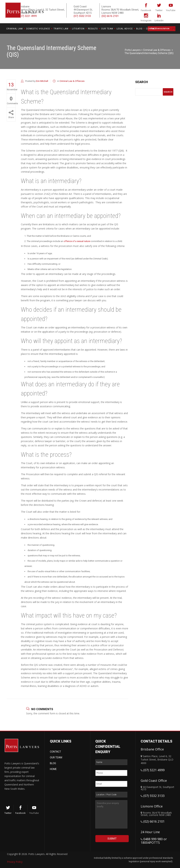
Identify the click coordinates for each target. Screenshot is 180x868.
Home (53, 769)
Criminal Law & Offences (157, 50)
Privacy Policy (15, 862)
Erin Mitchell (42, 81)
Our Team (56, 757)
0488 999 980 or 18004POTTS (154, 841)
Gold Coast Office (154, 781)
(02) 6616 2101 (110, 16)
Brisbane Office (152, 749)
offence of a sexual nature (77, 241)
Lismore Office (152, 806)
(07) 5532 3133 (82, 16)
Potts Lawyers (133, 50)
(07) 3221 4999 (154, 770)
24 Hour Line (150, 832)
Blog (53, 763)
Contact (55, 752)
